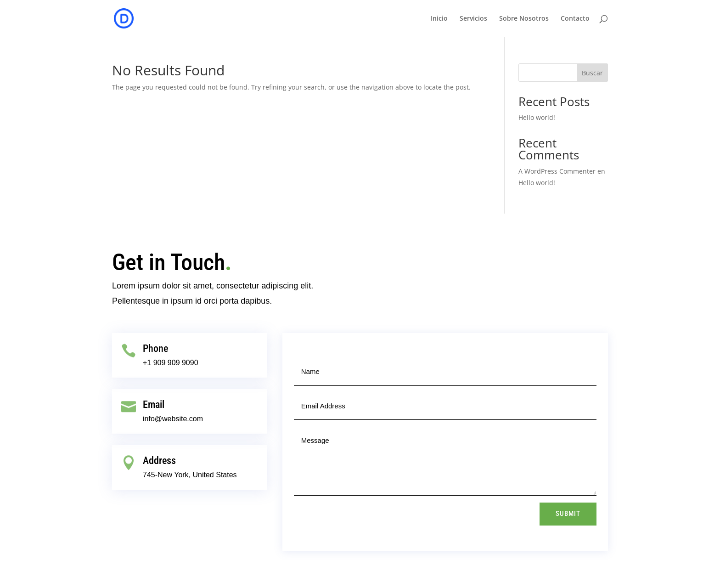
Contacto (575, 19)
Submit (568, 514)
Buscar (592, 73)
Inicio (439, 19)
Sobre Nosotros (524, 19)
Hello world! (537, 117)
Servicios (473, 19)
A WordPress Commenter (557, 171)
